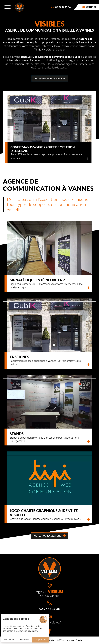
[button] (11, 123)
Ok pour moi (41, 640)
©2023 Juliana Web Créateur (71, 640)
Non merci (9, 640)
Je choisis (24, 640)
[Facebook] (50, 631)
